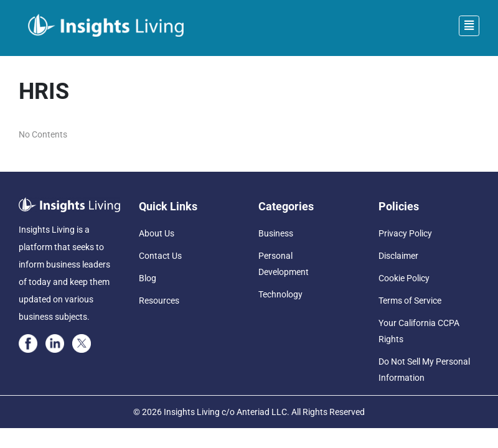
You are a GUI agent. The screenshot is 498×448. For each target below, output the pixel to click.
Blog (148, 278)
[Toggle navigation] (469, 26)
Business (276, 233)
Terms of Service (410, 301)
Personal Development (284, 264)
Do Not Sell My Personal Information (424, 370)
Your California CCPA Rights (419, 331)
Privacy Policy (405, 233)
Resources (159, 301)
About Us (157, 233)
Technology (280, 294)
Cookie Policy (404, 278)
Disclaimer (398, 256)
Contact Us (160, 256)
